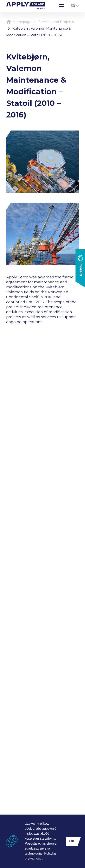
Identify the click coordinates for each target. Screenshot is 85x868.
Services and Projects (56, 22)
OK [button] (72, 841)
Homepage (19, 22)
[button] (45, 859)
